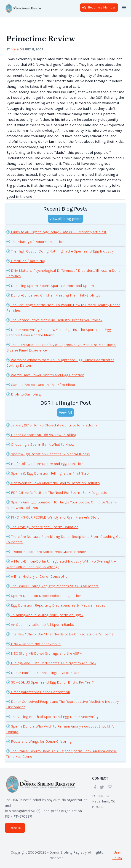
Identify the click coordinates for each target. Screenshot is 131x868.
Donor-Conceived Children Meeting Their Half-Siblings (53, 295)
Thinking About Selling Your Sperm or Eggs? (45, 615)
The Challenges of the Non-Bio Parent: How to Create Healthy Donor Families (63, 307)
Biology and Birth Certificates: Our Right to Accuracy (51, 663)
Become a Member (99, 7)
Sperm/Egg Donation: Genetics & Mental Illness (48, 454)
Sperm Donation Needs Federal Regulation (44, 596)
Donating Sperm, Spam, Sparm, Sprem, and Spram (50, 286)
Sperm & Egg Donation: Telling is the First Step (48, 473)
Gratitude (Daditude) (26, 261)
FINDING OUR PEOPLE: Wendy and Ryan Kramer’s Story (53, 517)
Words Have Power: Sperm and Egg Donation (45, 375)
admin (15, 49)
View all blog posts (65, 219)
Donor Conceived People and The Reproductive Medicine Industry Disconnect (63, 704)
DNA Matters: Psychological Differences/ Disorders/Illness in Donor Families (64, 273)
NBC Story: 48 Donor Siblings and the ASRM (44, 653)
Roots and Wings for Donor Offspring (39, 741)
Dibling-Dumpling (24, 394)
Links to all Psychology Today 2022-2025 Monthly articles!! (56, 232)
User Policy (117, 855)
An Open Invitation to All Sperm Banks (40, 624)
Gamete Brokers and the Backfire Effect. (41, 385)
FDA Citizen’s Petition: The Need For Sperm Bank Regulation (58, 492)
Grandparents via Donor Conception (38, 692)
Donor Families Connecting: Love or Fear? (43, 673)
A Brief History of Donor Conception (38, 576)
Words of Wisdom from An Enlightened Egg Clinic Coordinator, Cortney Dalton (60, 362)
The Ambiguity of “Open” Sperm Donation (42, 527)
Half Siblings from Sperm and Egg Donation (45, 464)
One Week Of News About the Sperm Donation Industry (53, 483)
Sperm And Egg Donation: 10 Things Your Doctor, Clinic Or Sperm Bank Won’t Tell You (62, 505)
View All (65, 412)
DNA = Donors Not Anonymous (33, 644)
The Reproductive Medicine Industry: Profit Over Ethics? (54, 320)
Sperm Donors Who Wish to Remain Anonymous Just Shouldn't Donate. (60, 729)
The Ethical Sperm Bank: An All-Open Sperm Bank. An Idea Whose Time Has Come (62, 753)
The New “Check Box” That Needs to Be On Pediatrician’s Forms (60, 634)
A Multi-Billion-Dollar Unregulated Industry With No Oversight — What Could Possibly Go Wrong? (61, 564)
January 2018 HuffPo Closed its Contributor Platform (52, 425)
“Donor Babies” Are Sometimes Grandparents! (46, 552)
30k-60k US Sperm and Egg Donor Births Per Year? (50, 682)
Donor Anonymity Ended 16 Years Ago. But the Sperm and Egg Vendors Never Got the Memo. (59, 332)
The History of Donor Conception (35, 242)
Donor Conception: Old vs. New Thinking (41, 435)
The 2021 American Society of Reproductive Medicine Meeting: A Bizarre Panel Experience (61, 347)
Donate (15, 828)
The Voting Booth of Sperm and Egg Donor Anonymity (52, 717)
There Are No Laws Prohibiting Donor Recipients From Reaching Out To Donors (64, 539)
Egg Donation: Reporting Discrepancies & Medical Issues (56, 605)
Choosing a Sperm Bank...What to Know (40, 444)
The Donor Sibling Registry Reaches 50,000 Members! (53, 586)
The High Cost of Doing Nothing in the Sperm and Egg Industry (60, 251)
